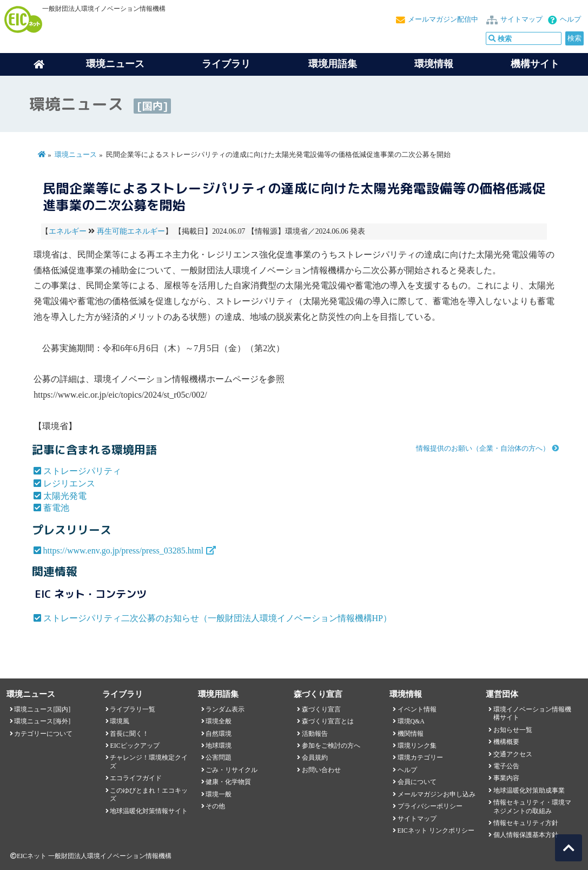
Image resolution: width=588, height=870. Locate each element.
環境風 (120, 721)
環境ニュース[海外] (42, 721)
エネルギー (68, 231)
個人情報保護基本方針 (526, 835)
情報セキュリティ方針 (526, 823)
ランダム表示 (225, 709)
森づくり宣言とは (328, 721)
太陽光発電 (65, 496)
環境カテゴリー (420, 757)
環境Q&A (411, 721)
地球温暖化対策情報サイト (149, 811)
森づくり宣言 (321, 709)
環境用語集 (333, 64)
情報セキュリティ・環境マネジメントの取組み (532, 806)
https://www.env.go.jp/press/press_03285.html (124, 551)
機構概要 (506, 742)
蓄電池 (56, 508)
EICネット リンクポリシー (436, 831)
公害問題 (219, 757)
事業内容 (506, 778)
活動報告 (315, 734)
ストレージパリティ (82, 471)
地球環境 (219, 746)
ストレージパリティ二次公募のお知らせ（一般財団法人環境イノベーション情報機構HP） (217, 618)
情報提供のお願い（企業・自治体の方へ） (483, 449)
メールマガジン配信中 (443, 19)
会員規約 (315, 757)
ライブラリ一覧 (133, 709)
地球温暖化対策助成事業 (529, 790)
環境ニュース (76, 155)
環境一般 (219, 794)
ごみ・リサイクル (232, 770)
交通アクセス (513, 754)
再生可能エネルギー (131, 231)
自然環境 (219, 734)
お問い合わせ (321, 770)
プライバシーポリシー (430, 806)
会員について (417, 782)
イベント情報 (417, 709)
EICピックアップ (134, 746)
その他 (215, 806)
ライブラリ (226, 64)
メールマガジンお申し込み (437, 794)
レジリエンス (69, 483)
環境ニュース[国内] (42, 709)
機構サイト (535, 64)
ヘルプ (570, 19)
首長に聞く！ (129, 734)
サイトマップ (521, 19)
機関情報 (411, 734)
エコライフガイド (136, 778)
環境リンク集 (417, 746)
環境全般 (219, 721)
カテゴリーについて (43, 734)
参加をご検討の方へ (331, 746)
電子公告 (506, 766)
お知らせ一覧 (513, 730)
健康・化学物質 (228, 782)
